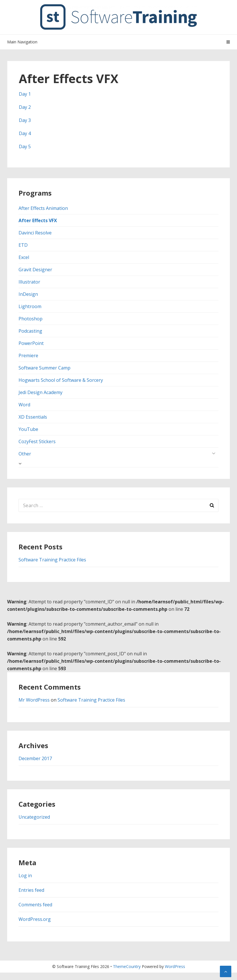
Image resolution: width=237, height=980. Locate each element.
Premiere (28, 356)
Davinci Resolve (35, 233)
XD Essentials (33, 417)
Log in (25, 875)
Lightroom (30, 306)
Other (25, 454)
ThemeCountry (127, 966)
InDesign (28, 294)
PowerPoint (31, 343)
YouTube (28, 429)
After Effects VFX (38, 220)
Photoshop (31, 319)
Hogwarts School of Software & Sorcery (61, 380)
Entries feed (31, 890)
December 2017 (35, 758)
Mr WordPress (34, 700)
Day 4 (25, 133)
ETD (23, 245)
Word (24, 405)
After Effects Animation (43, 208)
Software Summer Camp (44, 368)
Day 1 (25, 94)
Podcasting (30, 331)
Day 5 (25, 146)
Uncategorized (34, 817)
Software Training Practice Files (52, 560)
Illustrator (29, 282)
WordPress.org (35, 919)
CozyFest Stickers (37, 441)
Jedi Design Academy (40, 392)
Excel (24, 257)
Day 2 (25, 107)
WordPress (175, 966)
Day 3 (25, 120)
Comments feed (35, 905)
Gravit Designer (35, 270)
